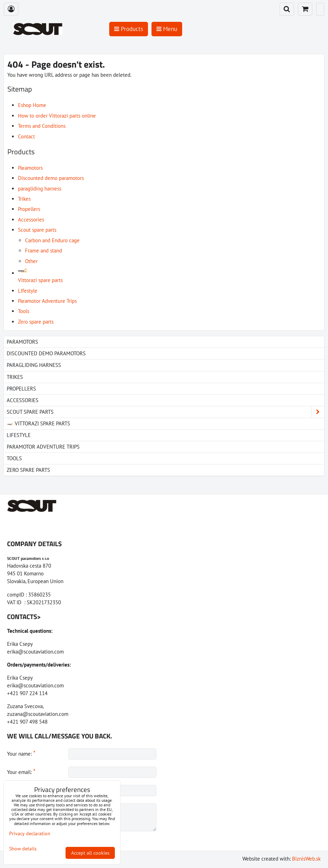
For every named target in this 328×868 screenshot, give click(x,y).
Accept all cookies (90, 853)
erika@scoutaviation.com (35, 652)
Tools (24, 311)
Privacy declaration (30, 833)
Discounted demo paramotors (51, 178)
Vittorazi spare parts (38, 423)
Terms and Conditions (42, 126)
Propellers (29, 209)
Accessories (31, 220)
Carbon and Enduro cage (52, 240)
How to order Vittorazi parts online (57, 116)
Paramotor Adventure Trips (47, 301)
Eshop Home (32, 105)
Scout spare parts (37, 230)
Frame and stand (44, 251)
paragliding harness (40, 189)
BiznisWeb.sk (306, 859)
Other (31, 261)
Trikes (24, 199)
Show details (23, 849)
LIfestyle (28, 291)
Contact (26, 136)
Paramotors (30, 168)
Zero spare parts (36, 322)
